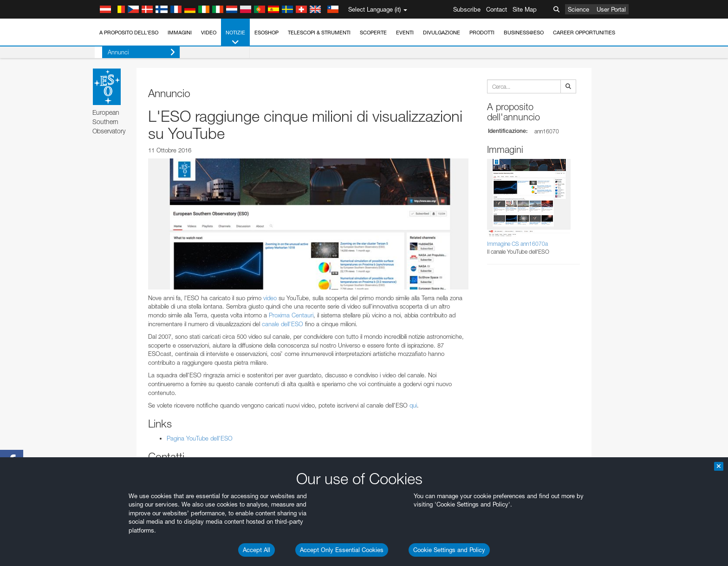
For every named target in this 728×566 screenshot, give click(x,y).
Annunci (134, 52)
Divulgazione (442, 33)
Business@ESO (524, 33)
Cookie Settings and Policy (449, 550)
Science (578, 9)
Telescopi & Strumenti (319, 33)
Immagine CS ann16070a (517, 244)
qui (413, 405)
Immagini (180, 33)
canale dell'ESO (283, 324)
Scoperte (373, 33)
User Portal (611, 9)
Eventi (405, 33)
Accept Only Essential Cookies (342, 550)
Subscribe (467, 9)
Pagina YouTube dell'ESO (200, 438)
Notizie (235, 38)
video (270, 298)
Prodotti (482, 33)
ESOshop (266, 33)
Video (209, 33)
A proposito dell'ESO (129, 33)
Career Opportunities (584, 33)
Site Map (525, 9)
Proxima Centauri (291, 315)
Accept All (257, 550)
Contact (497, 9)
